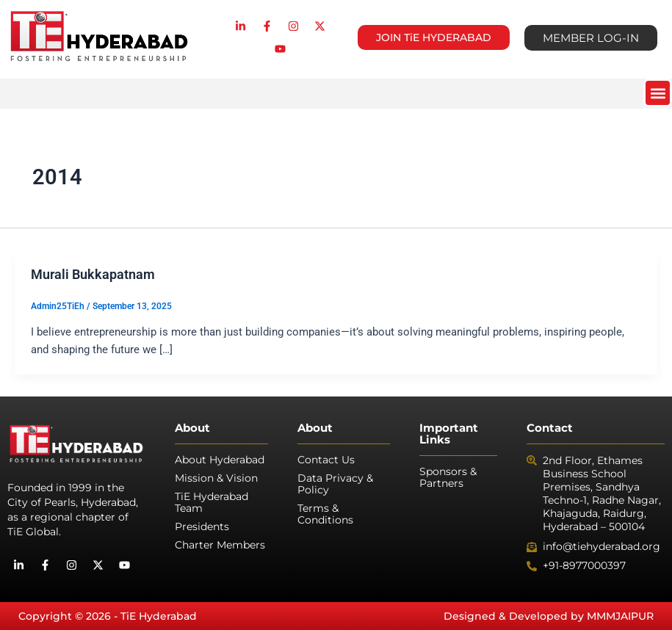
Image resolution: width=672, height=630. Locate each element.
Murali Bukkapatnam (93, 274)
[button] (658, 93)
